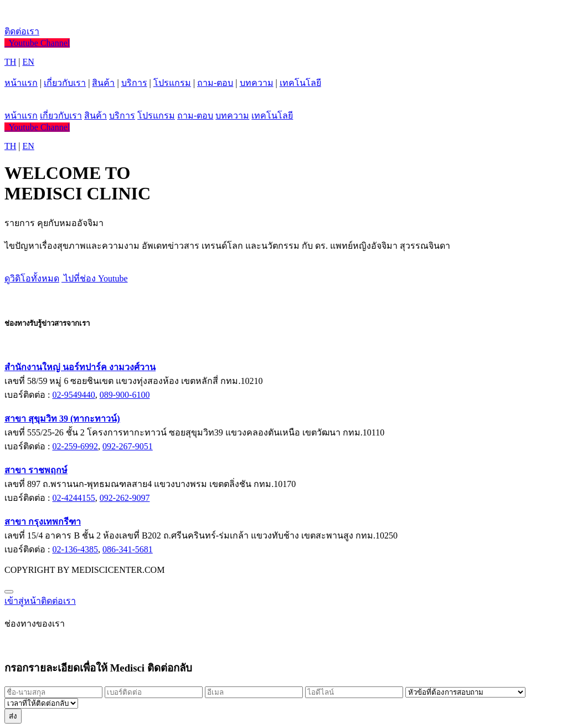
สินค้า (103, 83)
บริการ (134, 83)
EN (29, 62)
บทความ (257, 83)
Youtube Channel (37, 43)
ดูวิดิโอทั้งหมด (32, 278)
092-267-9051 (128, 446)
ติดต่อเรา (22, 31)
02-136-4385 (75, 549)
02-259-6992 (75, 446)
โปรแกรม (172, 83)
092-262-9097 (125, 498)
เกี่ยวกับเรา (65, 83)
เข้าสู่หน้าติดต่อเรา (40, 601)
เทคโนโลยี (300, 83)
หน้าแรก (21, 83)
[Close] (9, 592)
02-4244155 (73, 498)
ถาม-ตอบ (215, 83)
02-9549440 (73, 395)
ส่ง (13, 716)
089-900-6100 (125, 395)
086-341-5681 (128, 549)
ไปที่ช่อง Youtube (95, 278)
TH (10, 62)
